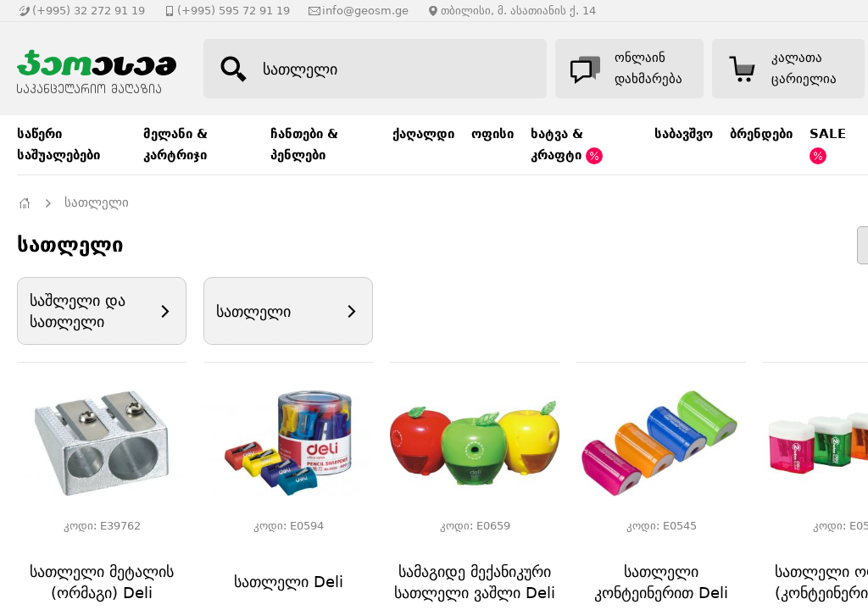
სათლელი (97, 202)
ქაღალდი (423, 134)
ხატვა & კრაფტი (567, 145)
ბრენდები (761, 134)
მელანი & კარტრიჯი (175, 144)
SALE (828, 145)
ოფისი (492, 134)
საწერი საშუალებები (58, 144)
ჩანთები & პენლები (304, 144)
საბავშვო (684, 134)
